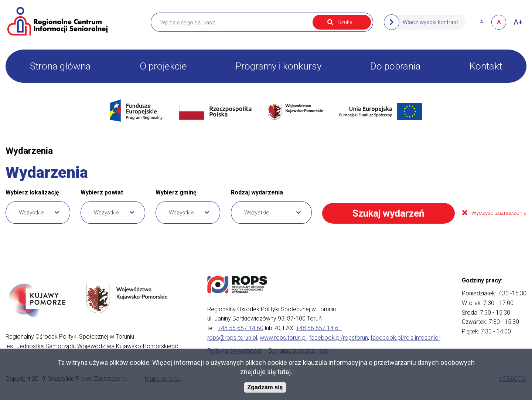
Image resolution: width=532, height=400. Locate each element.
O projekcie (163, 66)
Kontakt (486, 66)
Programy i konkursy (278, 66)
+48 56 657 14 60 (241, 328)
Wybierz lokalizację (32, 192)
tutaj (284, 372)
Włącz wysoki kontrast (430, 22)
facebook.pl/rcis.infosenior (405, 338)
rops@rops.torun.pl (232, 338)
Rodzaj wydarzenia (257, 192)
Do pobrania (395, 66)
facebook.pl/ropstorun (339, 338)
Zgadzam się (265, 388)
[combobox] (38, 213)
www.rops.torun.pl (283, 338)
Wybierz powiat (102, 192)
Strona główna (60, 66)
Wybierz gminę (176, 192)
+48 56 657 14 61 (319, 328)
